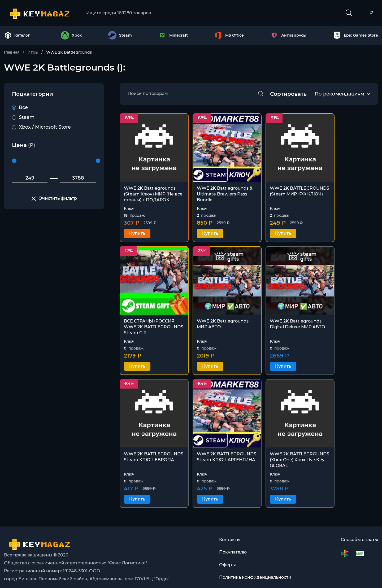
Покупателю (233, 548)
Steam (23, 117)
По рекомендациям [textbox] (339, 94)
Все (20, 108)
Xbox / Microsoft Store (41, 127)
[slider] (14, 161)
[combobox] (339, 94)
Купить (137, 232)
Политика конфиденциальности (255, 574)
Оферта (228, 561)
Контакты (230, 535)
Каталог (17, 36)
